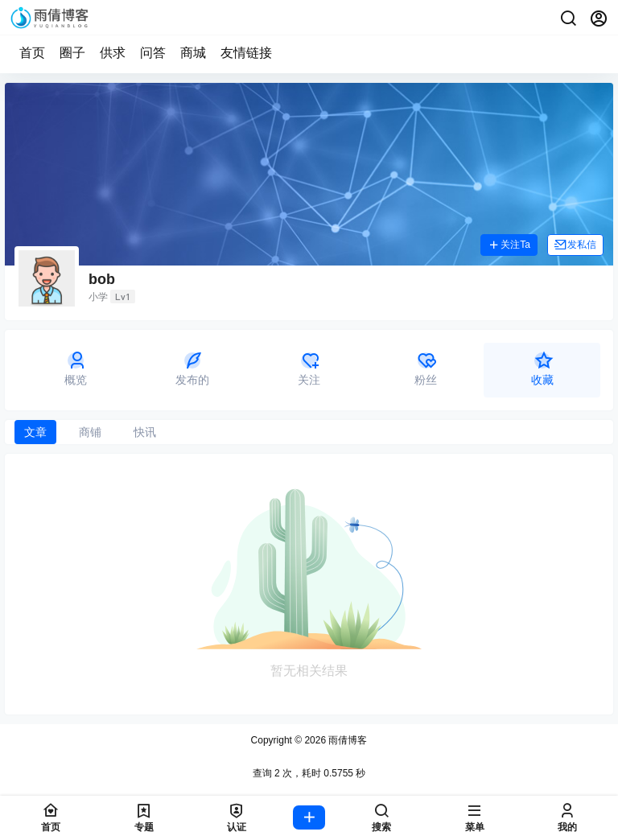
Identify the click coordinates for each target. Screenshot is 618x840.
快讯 (145, 432)
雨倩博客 (346, 740)
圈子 (72, 53)
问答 (153, 53)
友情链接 (246, 53)
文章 (35, 432)
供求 (113, 53)
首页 (32, 53)
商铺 (90, 432)
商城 (193, 53)
